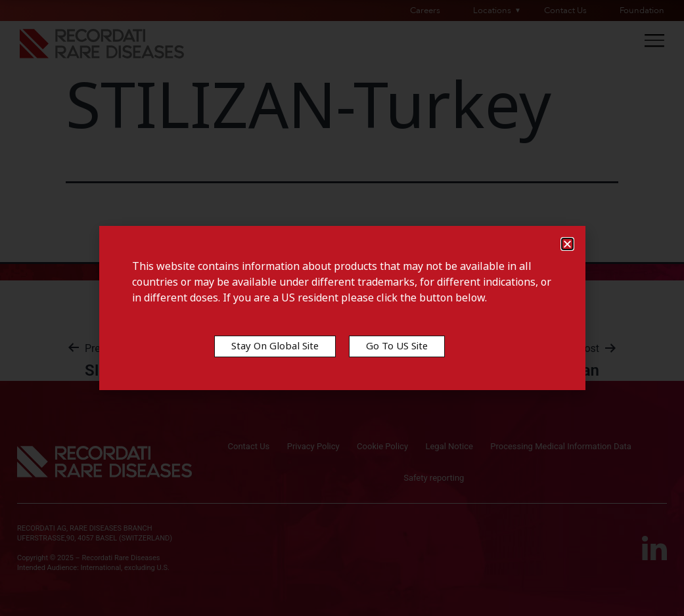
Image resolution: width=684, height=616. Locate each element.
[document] (342, 308)
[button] (567, 244)
